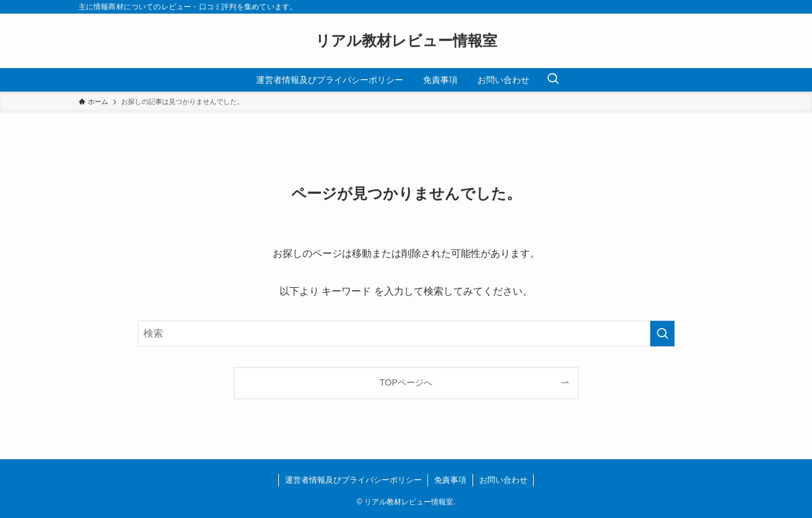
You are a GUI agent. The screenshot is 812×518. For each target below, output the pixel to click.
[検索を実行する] (662, 334)
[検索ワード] (406, 334)
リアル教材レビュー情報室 (406, 41)
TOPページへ (406, 382)
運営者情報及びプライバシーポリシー (353, 480)
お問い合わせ (503, 480)
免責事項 (450, 480)
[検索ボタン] (553, 80)
